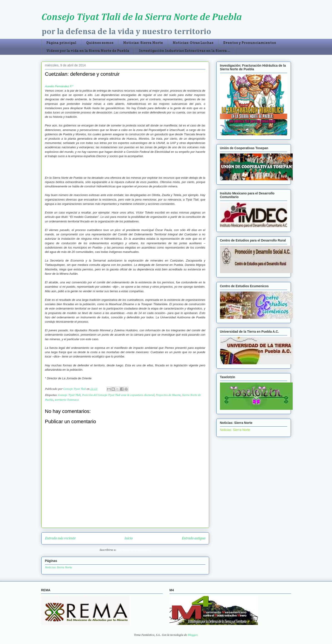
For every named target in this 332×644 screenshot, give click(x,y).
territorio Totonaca (67, 400)
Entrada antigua (194, 538)
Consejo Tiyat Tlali (69, 395)
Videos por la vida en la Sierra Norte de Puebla (88, 51)
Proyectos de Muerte (168, 395)
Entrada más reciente (60, 538)
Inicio (129, 538)
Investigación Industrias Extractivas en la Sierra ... (185, 51)
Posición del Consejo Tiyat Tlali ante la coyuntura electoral (118, 395)
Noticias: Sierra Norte (143, 43)
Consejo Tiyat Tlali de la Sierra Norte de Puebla (142, 17)
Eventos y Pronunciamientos (250, 43)
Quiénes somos (100, 43)
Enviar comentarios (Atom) (134, 550)
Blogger (193, 635)
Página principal (61, 43)
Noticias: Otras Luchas (193, 43)
